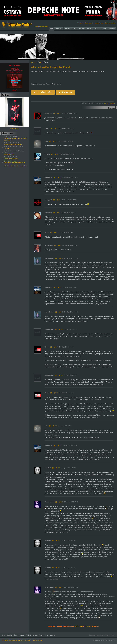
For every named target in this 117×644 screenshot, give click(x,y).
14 (56, 347)
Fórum (98, 29)
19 (58, 468)
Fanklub (90, 29)
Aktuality (59, 29)
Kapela (74, 29)
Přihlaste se (65, 92)
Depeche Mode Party (11, 159)
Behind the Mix (9, 154)
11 (60, 287)
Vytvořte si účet (43, 92)
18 (60, 446)
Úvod (51, 29)
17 (55, 426)
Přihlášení (80, 23)
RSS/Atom (5, 640)
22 (58, 568)
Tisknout (112, 103)
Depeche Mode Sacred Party (13, 144)
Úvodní (34, 62)
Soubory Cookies (110, 23)
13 (61, 329)
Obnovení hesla (98, 23)
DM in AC (7, 148)
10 (61, 258)
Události (82, 29)
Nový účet (88, 23)
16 (56, 393)
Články (67, 29)
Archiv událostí (10, 166)
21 (58, 541)
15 (61, 375)
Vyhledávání (13, 640)
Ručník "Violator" (15, 128)
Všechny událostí (22, 166)
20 (61, 502)
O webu (34, 640)
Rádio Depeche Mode (41, 27)
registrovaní (79, 626)
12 (61, 312)
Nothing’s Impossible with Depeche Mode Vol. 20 (15, 139)
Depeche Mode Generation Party (15, 163)
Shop (104, 29)
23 (61, 587)
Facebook (111, 29)
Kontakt (41, 640)
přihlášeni (88, 626)
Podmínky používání (24, 640)
